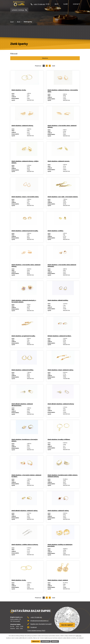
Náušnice (45, 58)
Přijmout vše (36, 641)
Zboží (56, 4)
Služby (66, 4)
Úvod (48, 4)
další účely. (79, 636)
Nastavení (55, 641)
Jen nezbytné (46, 641)
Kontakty (76, 4)
